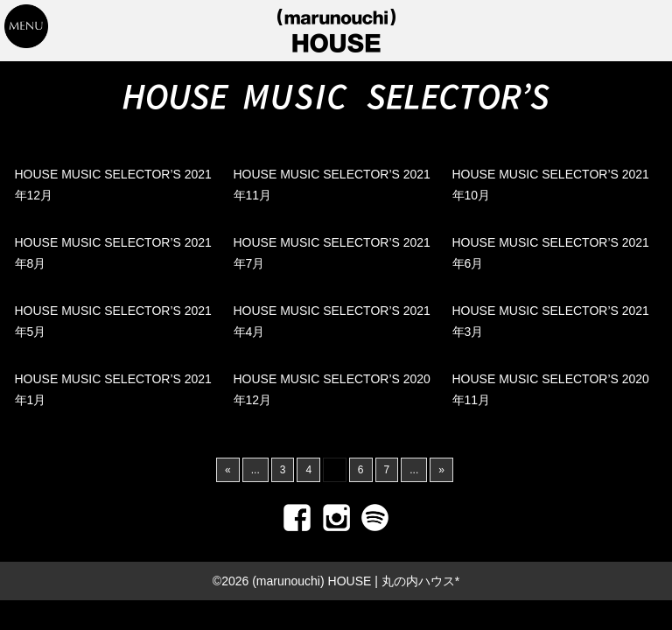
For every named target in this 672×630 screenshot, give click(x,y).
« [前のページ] (228, 470)
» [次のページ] (441, 470)
